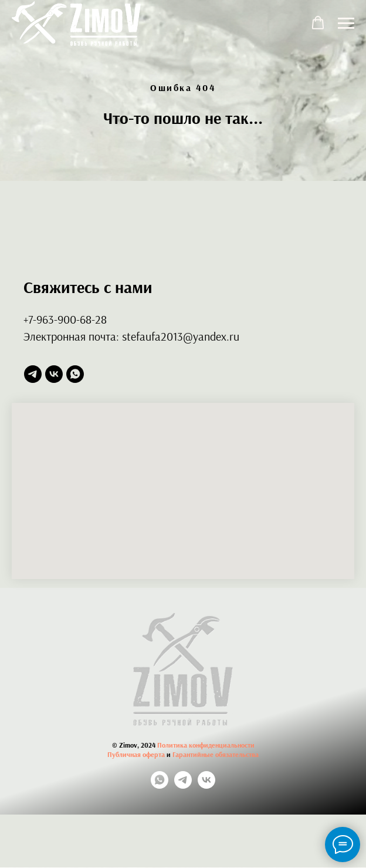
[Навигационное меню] (346, 23)
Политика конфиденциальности (206, 745)
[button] (318, 23)
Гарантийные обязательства (216, 754)
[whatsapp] (75, 374)
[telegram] (33, 374)
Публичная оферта (136, 754)
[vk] (54, 374)
